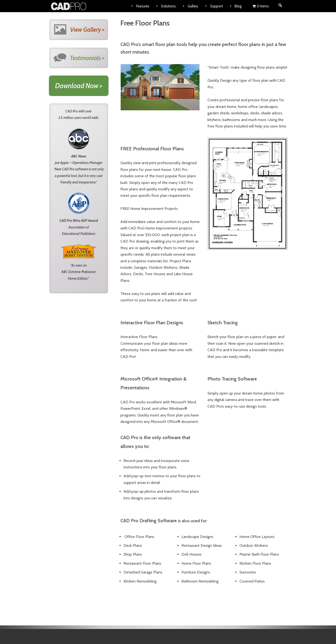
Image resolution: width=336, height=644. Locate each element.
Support (217, 6)
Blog (238, 6)
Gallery (193, 6)
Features (143, 6)
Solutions (168, 6)
